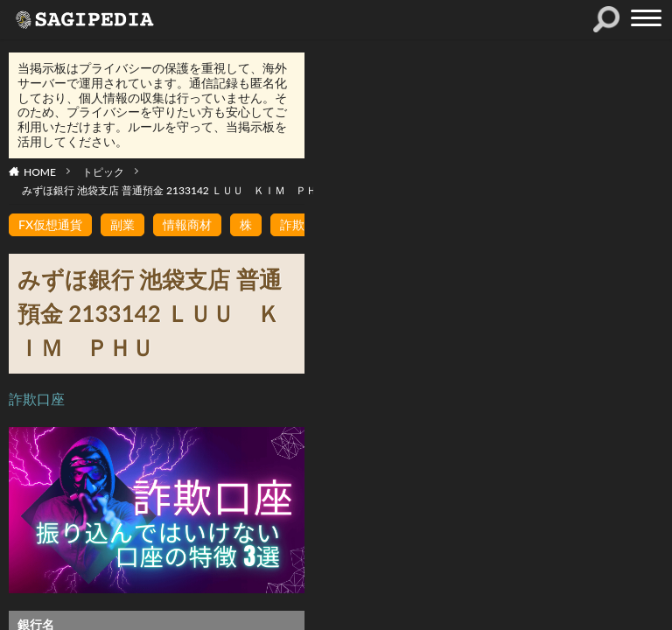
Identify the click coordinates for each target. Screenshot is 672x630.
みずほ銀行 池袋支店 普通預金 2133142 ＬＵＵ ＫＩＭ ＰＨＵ (175, 190)
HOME (40, 172)
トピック (103, 172)
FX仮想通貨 (50, 224)
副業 (122, 224)
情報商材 (187, 224)
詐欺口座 (37, 399)
